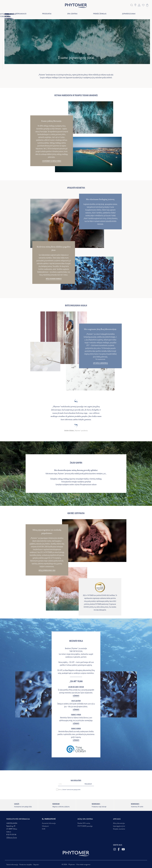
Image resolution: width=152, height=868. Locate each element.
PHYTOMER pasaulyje (85, 826)
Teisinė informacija (12, 865)
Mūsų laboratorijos (119, 823)
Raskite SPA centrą (84, 823)
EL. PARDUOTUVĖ (49, 819)
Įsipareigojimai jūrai (119, 826)
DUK (44, 829)
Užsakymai (45, 826)
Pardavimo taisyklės (26, 865)
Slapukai (36, 865)
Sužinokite (76, 696)
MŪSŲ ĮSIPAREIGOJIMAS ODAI (47, 570)
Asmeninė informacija (49, 823)
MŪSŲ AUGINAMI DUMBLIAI (54, 279)
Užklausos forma (12, 837)
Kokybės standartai (119, 829)
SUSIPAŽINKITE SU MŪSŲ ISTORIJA (52, 161)
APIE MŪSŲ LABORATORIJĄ (100, 363)
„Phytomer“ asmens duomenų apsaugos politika (71, 789)
